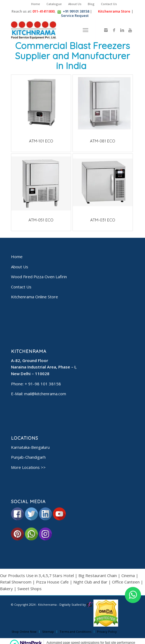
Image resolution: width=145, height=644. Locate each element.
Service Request (74, 16)
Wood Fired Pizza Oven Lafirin (39, 277)
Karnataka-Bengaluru (30, 447)
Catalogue (54, 4)
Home (36, 4)
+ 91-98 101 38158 (43, 384)
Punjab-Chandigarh (28, 457)
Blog (91, 4)
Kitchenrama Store (113, 11)
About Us (75, 4)
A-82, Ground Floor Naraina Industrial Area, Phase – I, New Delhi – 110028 (44, 367)
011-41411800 (44, 11)
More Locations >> (28, 467)
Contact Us (109, 4)
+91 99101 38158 (76, 11)
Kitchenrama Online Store (35, 297)
